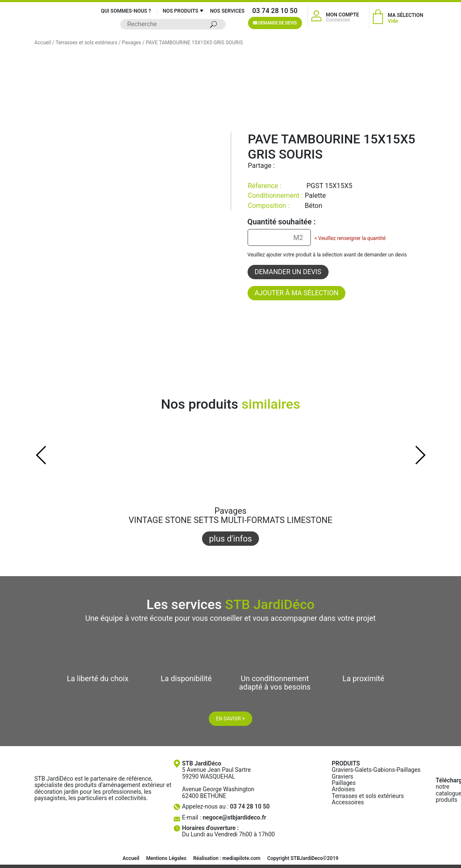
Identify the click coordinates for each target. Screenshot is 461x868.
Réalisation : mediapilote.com (227, 858)
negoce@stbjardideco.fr (234, 817)
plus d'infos (231, 539)
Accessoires (348, 802)
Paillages (344, 783)
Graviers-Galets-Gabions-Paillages (376, 770)
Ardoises (344, 789)
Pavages (132, 43)
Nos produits (181, 11)
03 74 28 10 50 (275, 11)
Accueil (43, 43)
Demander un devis (288, 272)
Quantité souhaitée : (282, 222)
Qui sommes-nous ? (126, 11)
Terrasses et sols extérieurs (87, 43)
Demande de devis (275, 23)
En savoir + (230, 719)
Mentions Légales (166, 858)
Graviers (343, 776)
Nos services (227, 11)
